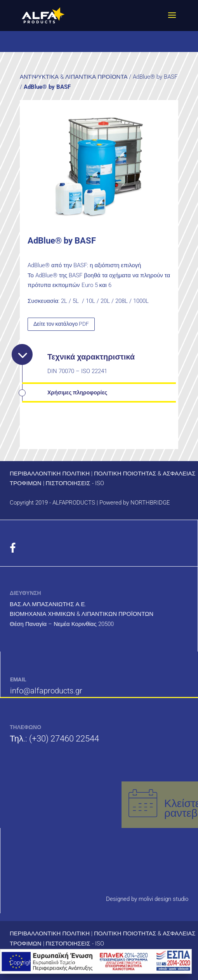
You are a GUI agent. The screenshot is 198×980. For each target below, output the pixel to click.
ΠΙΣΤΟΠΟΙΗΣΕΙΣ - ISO (75, 483)
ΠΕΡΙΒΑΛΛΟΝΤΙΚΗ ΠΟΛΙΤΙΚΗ (50, 474)
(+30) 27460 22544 (64, 739)
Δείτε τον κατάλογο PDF (61, 324)
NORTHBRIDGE (150, 503)
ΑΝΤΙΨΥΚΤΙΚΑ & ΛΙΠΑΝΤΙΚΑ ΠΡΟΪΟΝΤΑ (74, 77)
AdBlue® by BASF (155, 77)
